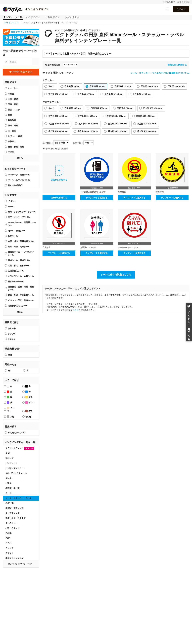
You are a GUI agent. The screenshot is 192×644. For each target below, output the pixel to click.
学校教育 (12, 120)
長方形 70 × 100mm (113, 94)
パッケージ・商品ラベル (19, 175)
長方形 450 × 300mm (88, 124)
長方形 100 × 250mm (147, 124)
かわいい (12, 339)
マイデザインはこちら (21, 72)
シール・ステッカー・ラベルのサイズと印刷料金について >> (160, 73)
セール (11, 207)
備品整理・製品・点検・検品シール (21, 288)
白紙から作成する (59, 198)
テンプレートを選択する (97, 198)
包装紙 (8, 533)
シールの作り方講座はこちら (116, 275)
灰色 (10, 417)
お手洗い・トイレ (88, 248)
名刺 (7, 453)
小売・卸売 (13, 88)
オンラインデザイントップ (20, 564)
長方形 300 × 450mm (118, 131)
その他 (11, 152)
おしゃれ (12, 328)
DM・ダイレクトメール (16, 473)
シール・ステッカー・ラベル (18, 498)
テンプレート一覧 (13, 17)
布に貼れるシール (16, 271)
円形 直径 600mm (125, 108)
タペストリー (11, 523)
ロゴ (10, 355)
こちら (76, 310)
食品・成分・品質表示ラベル (21, 241)
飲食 (10, 115)
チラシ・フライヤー (20, 448)
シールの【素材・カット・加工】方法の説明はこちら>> (78, 54)
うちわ (8, 543)
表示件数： (78, 143)
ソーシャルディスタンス (19, 180)
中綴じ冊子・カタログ (15, 518)
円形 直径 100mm (123, 86)
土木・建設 (13, 99)
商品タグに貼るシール (18, 306)
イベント (12, 201)
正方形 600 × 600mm (87, 116)
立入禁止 (47, 248)
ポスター (9, 478)
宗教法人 (12, 142)
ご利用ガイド (52, 17)
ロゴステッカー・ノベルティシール (21, 253)
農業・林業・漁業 (16, 147)
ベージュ (10, 410)
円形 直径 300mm (72, 108)
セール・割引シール (17, 231)
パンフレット (11, 463)
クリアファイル (12, 513)
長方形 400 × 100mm (146, 116)
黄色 (29, 397)
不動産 (11, 94)
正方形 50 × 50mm (176, 86)
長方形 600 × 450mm (118, 124)
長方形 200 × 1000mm (88, 131)
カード (8, 493)
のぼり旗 (9, 503)
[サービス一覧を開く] (167, 9)
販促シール (13, 236)
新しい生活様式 (15, 185)
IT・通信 (12, 131)
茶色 (29, 411)
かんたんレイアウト (17, 433)
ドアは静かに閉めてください (93, 192)
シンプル (12, 334)
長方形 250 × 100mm (116, 116)
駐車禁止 (122, 192)
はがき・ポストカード (15, 468)
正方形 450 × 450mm (58, 116)
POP (8, 538)
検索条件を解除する (177, 65)
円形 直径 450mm (99, 108)
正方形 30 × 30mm (149, 86)
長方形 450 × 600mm (147, 131)
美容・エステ (14, 110)
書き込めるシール (16, 282)
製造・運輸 (13, 126)
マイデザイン (33, 17)
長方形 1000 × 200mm (58, 124)
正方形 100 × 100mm (58, 94)
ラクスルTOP (169, 2)
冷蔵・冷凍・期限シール (19, 247)
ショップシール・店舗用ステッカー (22, 224)
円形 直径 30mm (72, 86)
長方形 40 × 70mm (86, 94)
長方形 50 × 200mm (142, 94)
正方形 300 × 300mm (153, 108)
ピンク (30, 403)
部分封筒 (9, 458)
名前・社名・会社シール (19, 266)
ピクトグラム (69, 65)
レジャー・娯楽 (15, 136)
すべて (51, 86)
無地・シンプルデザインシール (22, 212)
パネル (8, 483)
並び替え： (48, 143)
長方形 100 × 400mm (58, 131)
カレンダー (10, 548)
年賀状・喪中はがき (14, 508)
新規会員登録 (183, 2)
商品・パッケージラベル (19, 217)
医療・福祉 (13, 104)
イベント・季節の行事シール (21, 300)
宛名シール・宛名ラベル (19, 260)
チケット (9, 553)
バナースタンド (12, 528)
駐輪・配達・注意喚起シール (21, 295)
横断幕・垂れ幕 (12, 488)
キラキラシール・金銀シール (21, 276)
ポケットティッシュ (14, 558)
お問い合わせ (72, 17)
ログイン (181, 9)
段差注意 (160, 192)
